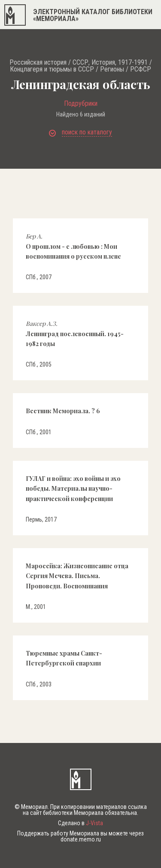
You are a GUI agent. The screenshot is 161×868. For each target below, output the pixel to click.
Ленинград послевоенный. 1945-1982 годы (75, 334)
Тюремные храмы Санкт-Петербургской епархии (64, 658)
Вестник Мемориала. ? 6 (63, 411)
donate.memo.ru (81, 839)
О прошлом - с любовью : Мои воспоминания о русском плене (73, 246)
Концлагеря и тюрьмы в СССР (52, 69)
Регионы (112, 69)
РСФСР (141, 69)
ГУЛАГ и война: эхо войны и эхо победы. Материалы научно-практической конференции (73, 489)
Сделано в (80, 823)
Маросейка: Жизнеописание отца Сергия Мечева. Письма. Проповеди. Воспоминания (77, 576)
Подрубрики (81, 104)
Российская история (38, 63)
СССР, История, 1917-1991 (110, 63)
